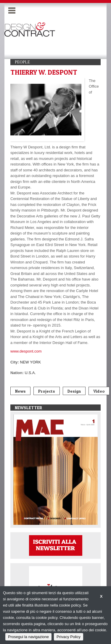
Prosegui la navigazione (28, 637)
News (20, 391)
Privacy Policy (69, 637)
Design (74, 391)
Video (99, 391)
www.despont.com (26, 351)
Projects (47, 391)
